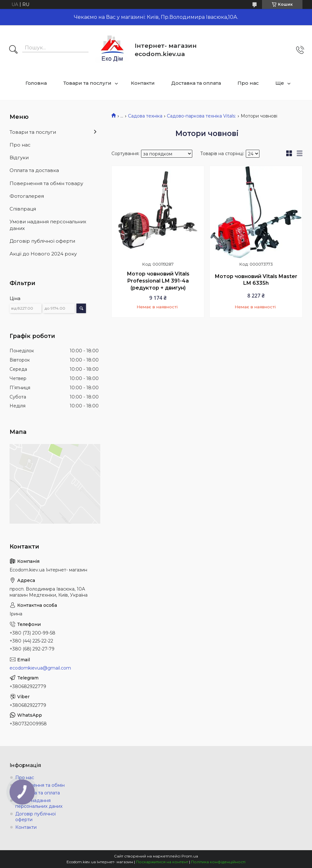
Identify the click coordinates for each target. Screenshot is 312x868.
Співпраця (23, 209)
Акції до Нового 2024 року (43, 254)
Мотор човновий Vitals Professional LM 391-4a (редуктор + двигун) (158, 281)
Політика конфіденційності (218, 862)
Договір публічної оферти (42, 241)
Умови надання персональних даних (48, 225)
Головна (36, 83)
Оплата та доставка (34, 170)
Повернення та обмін (40, 785)
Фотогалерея (27, 196)
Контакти (143, 83)
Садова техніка (145, 116)
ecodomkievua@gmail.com (40, 668)
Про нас (248, 83)
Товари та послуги (87, 83)
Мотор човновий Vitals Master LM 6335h (256, 280)
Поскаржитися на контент (162, 862)
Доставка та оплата (196, 83)
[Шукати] (13, 50)
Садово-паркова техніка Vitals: (201, 116)
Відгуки (19, 158)
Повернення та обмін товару (46, 183)
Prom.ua (190, 856)
